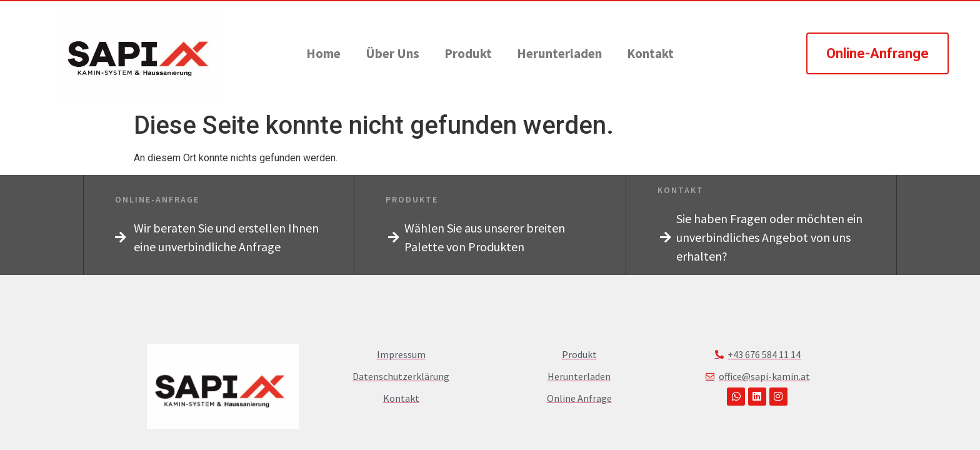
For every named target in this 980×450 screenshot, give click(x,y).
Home (323, 53)
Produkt (468, 53)
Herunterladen (559, 53)
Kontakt (650, 53)
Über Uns (392, 53)
